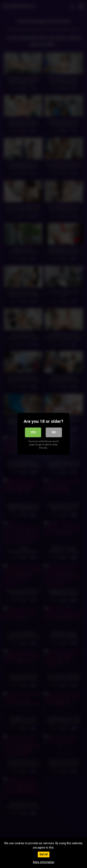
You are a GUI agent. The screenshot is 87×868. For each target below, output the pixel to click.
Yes (33, 432)
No (54, 432)
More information (44, 862)
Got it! (44, 854)
